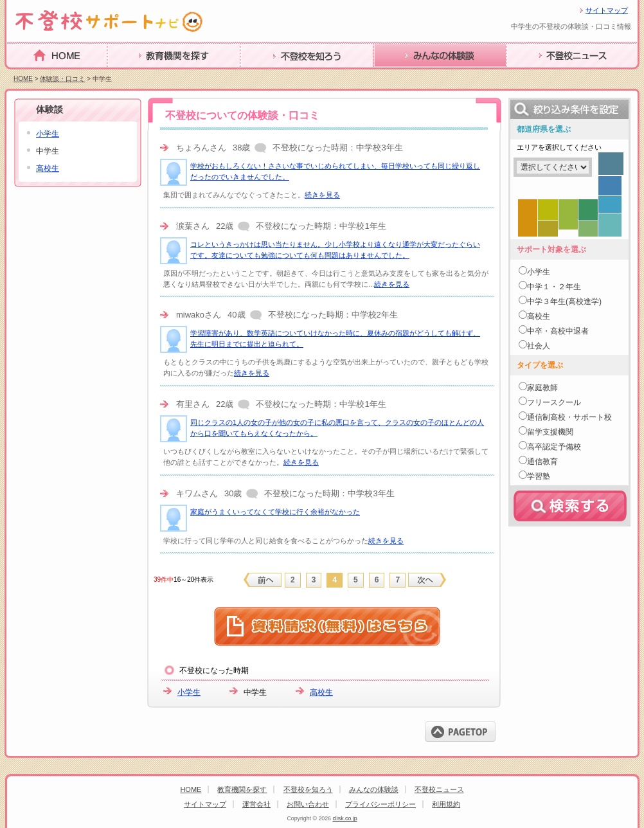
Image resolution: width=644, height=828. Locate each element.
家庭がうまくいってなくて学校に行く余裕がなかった (275, 512)
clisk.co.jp (344, 818)
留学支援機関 (550, 432)
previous (263, 580)
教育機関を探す (143, 76)
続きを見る (322, 195)
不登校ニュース (542, 76)
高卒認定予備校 (554, 447)
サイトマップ (607, 10)
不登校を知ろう (276, 76)
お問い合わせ (308, 804)
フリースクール (554, 402)
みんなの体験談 (409, 76)
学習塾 (539, 476)
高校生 (321, 692)
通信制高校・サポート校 (569, 417)
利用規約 (446, 804)
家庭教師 (542, 388)
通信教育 (542, 462)
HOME (22, 75)
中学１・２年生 (554, 287)
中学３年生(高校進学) (564, 301)
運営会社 (256, 804)
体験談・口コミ (62, 79)
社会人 (539, 346)
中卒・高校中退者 (558, 331)
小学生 (189, 692)
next (427, 580)
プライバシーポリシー (380, 804)
